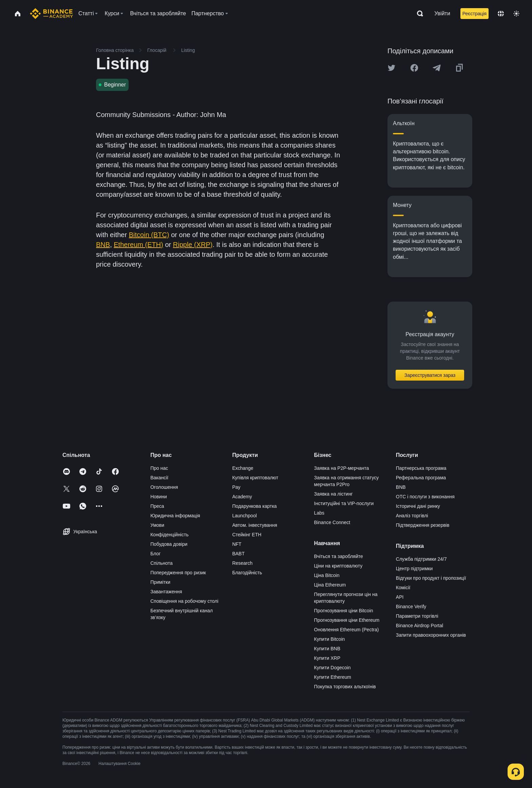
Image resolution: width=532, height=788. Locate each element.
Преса (157, 506)
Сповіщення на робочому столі (184, 601)
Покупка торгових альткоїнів (345, 687)
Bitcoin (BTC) (149, 235)
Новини (159, 497)
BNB (103, 245)
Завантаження (166, 592)
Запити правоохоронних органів (431, 635)
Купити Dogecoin (332, 668)
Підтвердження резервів (423, 525)
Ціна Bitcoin (327, 575)
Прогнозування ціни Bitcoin (344, 611)
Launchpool (244, 516)
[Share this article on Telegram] (437, 68)
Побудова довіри (169, 544)
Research (242, 563)
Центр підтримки (414, 569)
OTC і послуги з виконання (425, 497)
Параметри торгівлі (417, 616)
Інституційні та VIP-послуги (344, 503)
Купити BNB (327, 649)
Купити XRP (327, 658)
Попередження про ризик (178, 573)
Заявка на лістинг (334, 494)
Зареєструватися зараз (430, 375)
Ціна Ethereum (330, 585)
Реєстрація (474, 14)
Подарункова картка (254, 506)
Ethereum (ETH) (138, 245)
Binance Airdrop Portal (420, 626)
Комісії (403, 588)
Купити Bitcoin (330, 639)
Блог (155, 554)
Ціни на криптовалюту (338, 566)
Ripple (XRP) (193, 245)
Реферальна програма (421, 478)
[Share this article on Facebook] (414, 68)
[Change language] (501, 14)
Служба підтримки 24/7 (421, 559)
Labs (319, 513)
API (400, 597)
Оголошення (164, 487)
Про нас (159, 468)
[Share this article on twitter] (392, 68)
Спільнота (161, 563)
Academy (242, 497)
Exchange (243, 468)
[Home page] (51, 14)
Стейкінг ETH (247, 535)
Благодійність (247, 573)
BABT (238, 554)
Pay (236, 487)
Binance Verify (411, 607)
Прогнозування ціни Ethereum (347, 620)
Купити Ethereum (333, 677)
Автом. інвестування (255, 525)
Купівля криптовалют (255, 478)
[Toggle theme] (516, 14)
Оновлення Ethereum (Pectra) (347, 630)
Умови (157, 525)
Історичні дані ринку (418, 506)
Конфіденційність (169, 535)
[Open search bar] (418, 14)
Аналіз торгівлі (412, 516)
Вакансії (159, 478)
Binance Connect (332, 522)
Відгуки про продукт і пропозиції (431, 578)
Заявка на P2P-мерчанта (342, 468)
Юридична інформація (175, 516)
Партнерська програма (421, 468)
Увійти (442, 13)
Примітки (160, 582)
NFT (237, 544)
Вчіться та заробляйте (339, 556)
